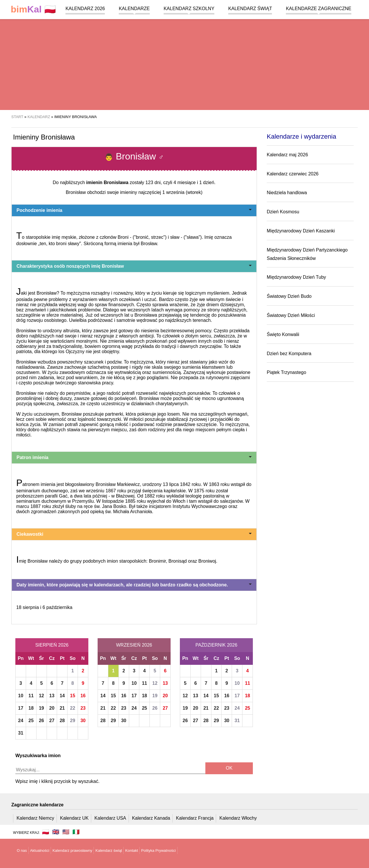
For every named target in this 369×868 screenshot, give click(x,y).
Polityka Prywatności (158, 850)
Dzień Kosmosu (283, 212)
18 (31, 708)
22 (73, 708)
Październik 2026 (217, 645)
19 (41, 708)
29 (73, 721)
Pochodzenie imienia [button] (134, 210)
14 (62, 696)
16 (83, 696)
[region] (184, 64)
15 (73, 696)
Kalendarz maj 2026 (287, 155)
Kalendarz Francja (195, 818)
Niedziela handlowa (287, 193)
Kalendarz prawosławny (72, 850)
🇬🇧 (56, 832)
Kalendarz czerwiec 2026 (293, 174)
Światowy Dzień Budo (289, 296)
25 (31, 721)
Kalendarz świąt (250, 9)
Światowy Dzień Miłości (291, 315)
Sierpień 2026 (52, 645)
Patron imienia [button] (134, 457)
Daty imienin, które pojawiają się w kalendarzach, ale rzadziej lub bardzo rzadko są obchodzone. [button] (134, 585)
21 (62, 708)
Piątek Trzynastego (286, 372)
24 (21, 721)
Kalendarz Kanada (151, 818)
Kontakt (131, 850)
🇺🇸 (66, 832)
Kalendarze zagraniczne (319, 9)
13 (52, 696)
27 (52, 721)
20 (52, 708)
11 (31, 696)
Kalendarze (134, 9)
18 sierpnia (28, 607)
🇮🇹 (76, 832)
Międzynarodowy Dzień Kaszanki (301, 231)
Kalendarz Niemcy (35, 818)
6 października (57, 607)
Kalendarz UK (74, 818)
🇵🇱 (33, 9)
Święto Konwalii (283, 334)
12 (41, 696)
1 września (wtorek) (182, 192)
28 (62, 721)
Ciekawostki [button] (134, 534)
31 (21, 733)
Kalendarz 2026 (85, 9)
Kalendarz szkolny (189, 9)
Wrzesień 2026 (134, 645)
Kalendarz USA (110, 818)
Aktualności (40, 850)
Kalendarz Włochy (238, 818)
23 (83, 708)
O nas (22, 850)
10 (21, 696)
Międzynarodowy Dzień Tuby (296, 277)
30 (83, 721)
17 (21, 708)
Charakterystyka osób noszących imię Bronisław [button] (134, 266)
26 (41, 721)
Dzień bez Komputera (289, 354)
